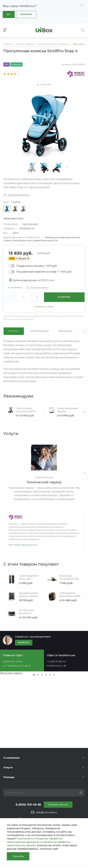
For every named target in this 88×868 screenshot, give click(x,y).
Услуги (8, 767)
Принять (18, 856)
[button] (34, 675)
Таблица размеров (18, 195)
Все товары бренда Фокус (23, 545)
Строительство (44, 477)
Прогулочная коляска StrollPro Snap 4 (26, 411)
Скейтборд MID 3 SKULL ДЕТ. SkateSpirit (29, 579)
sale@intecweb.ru (47, 812)
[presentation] (67, 168)
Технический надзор (44, 482)
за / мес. (46, 280)
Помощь (9, 777)
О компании (12, 758)
